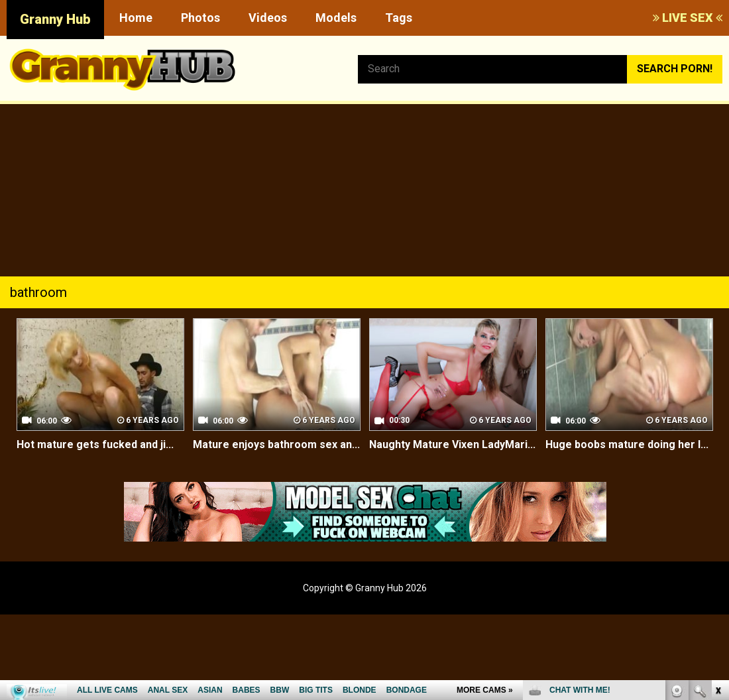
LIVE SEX (688, 18)
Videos (268, 18)
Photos (200, 18)
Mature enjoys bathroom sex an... (276, 444)
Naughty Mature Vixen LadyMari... (452, 444)
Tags (399, 18)
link (717, 493)
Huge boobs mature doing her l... (627, 444)
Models (336, 18)
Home (136, 18)
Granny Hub (55, 19)
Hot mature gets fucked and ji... (95, 444)
